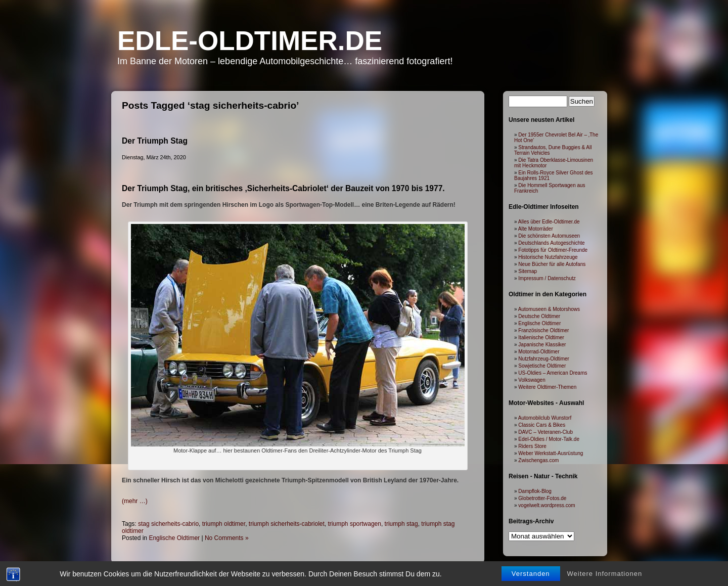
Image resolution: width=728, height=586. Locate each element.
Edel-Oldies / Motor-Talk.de (549, 439)
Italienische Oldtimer (541, 337)
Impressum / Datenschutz (547, 278)
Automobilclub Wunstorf (545, 418)
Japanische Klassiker (542, 345)
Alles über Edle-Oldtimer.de (549, 222)
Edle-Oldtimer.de (250, 41)
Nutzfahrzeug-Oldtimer (544, 359)
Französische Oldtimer (543, 330)
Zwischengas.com (538, 460)
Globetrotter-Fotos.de (542, 498)
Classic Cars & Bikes (542, 425)
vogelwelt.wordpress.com (547, 505)
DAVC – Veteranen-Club (545, 432)
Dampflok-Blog (535, 491)
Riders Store (532, 446)
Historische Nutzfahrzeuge (548, 257)
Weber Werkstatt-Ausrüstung (551, 453)
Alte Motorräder (536, 229)
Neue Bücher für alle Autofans (552, 264)
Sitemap (528, 271)
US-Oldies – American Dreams (553, 373)
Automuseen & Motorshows (549, 309)
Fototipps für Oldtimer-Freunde (553, 250)
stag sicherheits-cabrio (168, 524)
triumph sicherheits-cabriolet (287, 524)
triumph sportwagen (355, 524)
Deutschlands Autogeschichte (551, 243)
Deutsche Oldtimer (539, 316)
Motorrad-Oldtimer (539, 352)
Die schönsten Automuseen (549, 236)
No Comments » (227, 538)
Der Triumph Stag (155, 141)
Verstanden (531, 574)
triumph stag (401, 524)
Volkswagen (532, 380)
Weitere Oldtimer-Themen (547, 387)
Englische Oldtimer (174, 538)
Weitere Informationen (605, 574)
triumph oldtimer (224, 524)
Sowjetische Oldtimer (542, 366)
